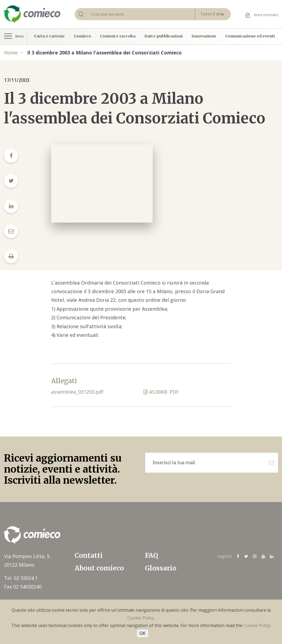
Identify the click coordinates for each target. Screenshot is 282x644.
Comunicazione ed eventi (250, 36)
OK (142, 633)
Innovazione (204, 36)
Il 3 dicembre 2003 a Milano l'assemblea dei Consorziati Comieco (105, 53)
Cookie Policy (141, 618)
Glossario (161, 568)
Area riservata (262, 15)
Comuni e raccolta (118, 36)
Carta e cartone (49, 36)
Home (11, 53)
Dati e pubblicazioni (163, 36)
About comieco (99, 568)
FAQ (152, 555)
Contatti (89, 555)
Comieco (82, 36)
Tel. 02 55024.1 (21, 578)
